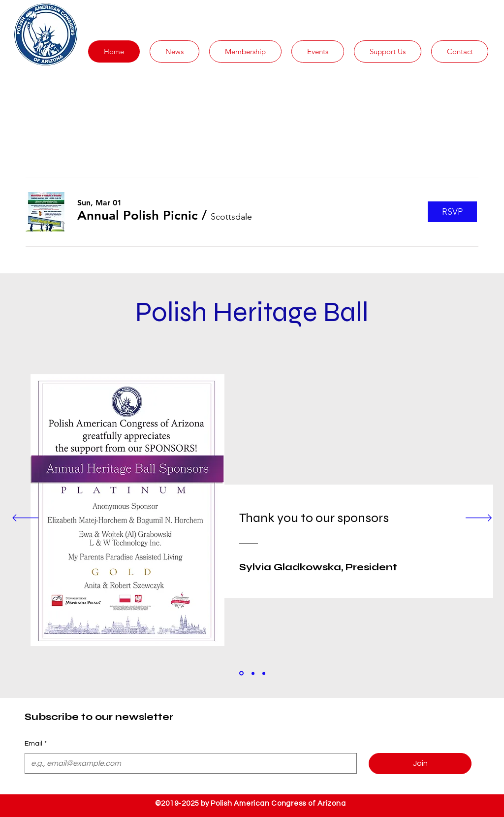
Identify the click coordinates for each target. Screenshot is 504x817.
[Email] (188, 763)
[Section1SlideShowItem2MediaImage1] (253, 673)
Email (36, 744)
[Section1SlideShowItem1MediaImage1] (241, 673)
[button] (174, 51)
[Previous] (25, 519)
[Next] (479, 519)
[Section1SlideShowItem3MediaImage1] (264, 673)
